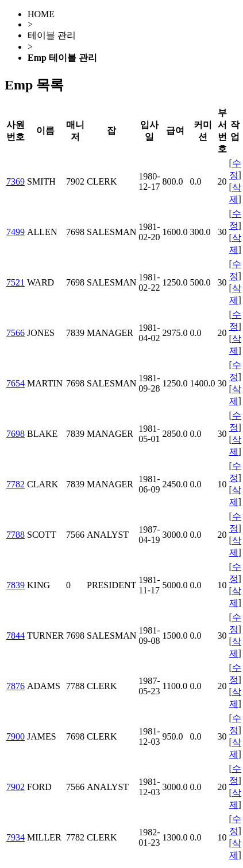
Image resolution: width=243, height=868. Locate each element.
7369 (16, 181)
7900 (16, 736)
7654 (16, 383)
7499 (16, 232)
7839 (16, 585)
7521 (16, 282)
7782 (16, 484)
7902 (16, 787)
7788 (16, 535)
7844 (16, 636)
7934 (16, 837)
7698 (16, 434)
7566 (16, 333)
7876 (16, 686)
